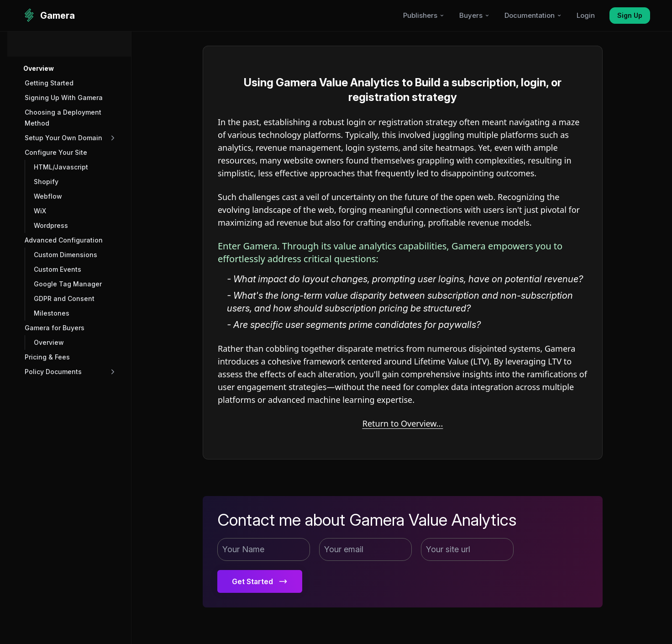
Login (586, 15)
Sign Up (630, 15)
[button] (70, 69)
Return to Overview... (403, 423)
